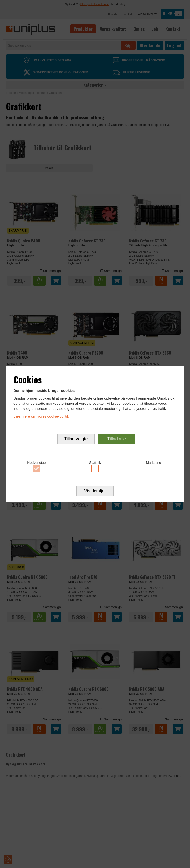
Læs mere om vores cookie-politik (41, 416)
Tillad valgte (76, 439)
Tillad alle (116, 439)
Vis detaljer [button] (95, 491)
